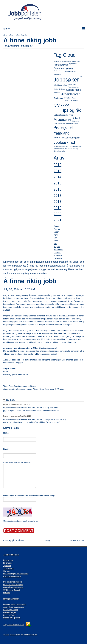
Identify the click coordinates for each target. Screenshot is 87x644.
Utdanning (57, 93)
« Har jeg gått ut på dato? (14, 540)
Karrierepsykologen (71, 100)
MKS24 (70, 85)
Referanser (8, 563)
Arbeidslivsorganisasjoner (14, 607)
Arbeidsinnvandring (72, 149)
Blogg (11, 35)
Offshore (79, 146)
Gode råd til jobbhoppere (13, 587)
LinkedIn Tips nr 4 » (77, 540)
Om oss (6, 571)
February (57, 229)
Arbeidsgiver (70, 94)
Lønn (75, 85)
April (56, 235)
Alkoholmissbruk (59, 71)
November (58, 255)
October (57, 252)
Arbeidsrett (76, 121)
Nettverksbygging (59, 151)
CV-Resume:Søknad (12, 590)
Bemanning (76, 61)
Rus (81, 77)
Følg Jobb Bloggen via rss (14, 625)
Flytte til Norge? (10, 612)
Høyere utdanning (59, 149)
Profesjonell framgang (63, 130)
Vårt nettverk (8, 568)
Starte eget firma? (10, 610)
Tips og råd (71, 110)
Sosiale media (74, 90)
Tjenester (7, 566)
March (56, 232)
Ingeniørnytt (73, 64)
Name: (6, 433)
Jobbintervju (70, 72)
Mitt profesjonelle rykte (63, 115)
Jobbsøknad (64, 142)
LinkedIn (77, 118)
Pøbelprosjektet (73, 87)
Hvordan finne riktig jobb (13, 585)
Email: (6, 449)
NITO (61, 61)
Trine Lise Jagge (70, 98)
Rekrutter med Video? (12, 577)
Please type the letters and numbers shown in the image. (30, 496)
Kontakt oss (8, 560)
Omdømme (58, 98)
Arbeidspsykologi (60, 85)
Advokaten (57, 74)
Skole (76, 123)
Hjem (5, 35)
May (55, 238)
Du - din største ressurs (13, 582)
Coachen (72, 147)
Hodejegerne (70, 123)
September (58, 249)
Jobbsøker (66, 80)
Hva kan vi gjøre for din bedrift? (16, 574)
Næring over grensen (12, 618)
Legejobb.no (67, 61)
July (55, 244)
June (56, 241)
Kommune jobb (72, 138)
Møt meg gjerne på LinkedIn (16, 374)
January (57, 226)
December (58, 258)
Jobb (65, 104)
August (57, 247)
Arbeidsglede (61, 65)
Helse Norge (59, 137)
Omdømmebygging (63, 68)
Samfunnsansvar (59, 124)
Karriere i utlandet (60, 89)
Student (56, 61)
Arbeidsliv (62, 120)
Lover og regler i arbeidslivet (15, 604)
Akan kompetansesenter (61, 146)
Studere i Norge (10, 615)
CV (57, 105)
